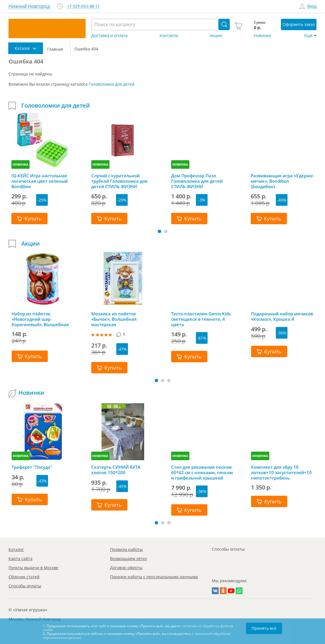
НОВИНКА (20, 164)
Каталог (16, 549)
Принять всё (264, 628)
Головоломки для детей (112, 84)
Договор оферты (126, 568)
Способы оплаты (25, 586)
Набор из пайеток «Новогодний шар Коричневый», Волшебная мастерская (40, 319)
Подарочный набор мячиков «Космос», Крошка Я (282, 316)
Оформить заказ (299, 24)
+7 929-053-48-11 (83, 6)
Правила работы (126, 549)
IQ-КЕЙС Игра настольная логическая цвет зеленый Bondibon (40, 181)
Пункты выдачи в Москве (33, 568)
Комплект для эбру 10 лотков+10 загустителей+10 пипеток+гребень (281, 472)
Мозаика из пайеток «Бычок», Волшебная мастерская (114, 319)
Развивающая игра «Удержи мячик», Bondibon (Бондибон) (282, 181)
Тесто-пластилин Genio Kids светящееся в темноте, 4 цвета (201, 319)
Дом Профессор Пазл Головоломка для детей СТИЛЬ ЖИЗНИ (197, 181)
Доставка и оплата (109, 36)
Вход (312, 6)
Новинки (262, 36)
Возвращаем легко (128, 558)
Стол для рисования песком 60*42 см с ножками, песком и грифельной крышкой (202, 472)
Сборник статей (24, 577)
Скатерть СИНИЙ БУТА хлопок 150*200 (116, 470)
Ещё (308, 36)
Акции (216, 36)
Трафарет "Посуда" (32, 467)
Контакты (169, 36)
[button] (160, 231)
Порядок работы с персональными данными (154, 577)
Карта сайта (20, 558)
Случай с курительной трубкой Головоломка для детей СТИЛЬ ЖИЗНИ (119, 181)
